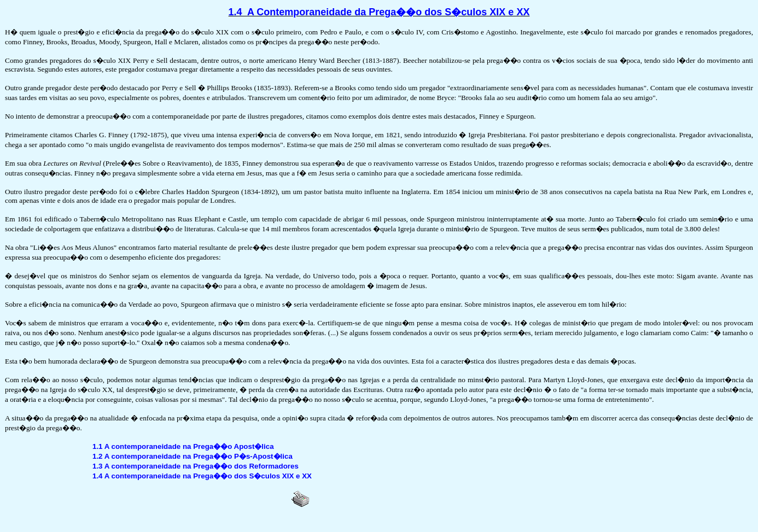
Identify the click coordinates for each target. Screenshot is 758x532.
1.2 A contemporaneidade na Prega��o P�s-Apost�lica (193, 456)
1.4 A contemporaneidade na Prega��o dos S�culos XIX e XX (202, 476)
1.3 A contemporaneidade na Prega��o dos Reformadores (196, 466)
